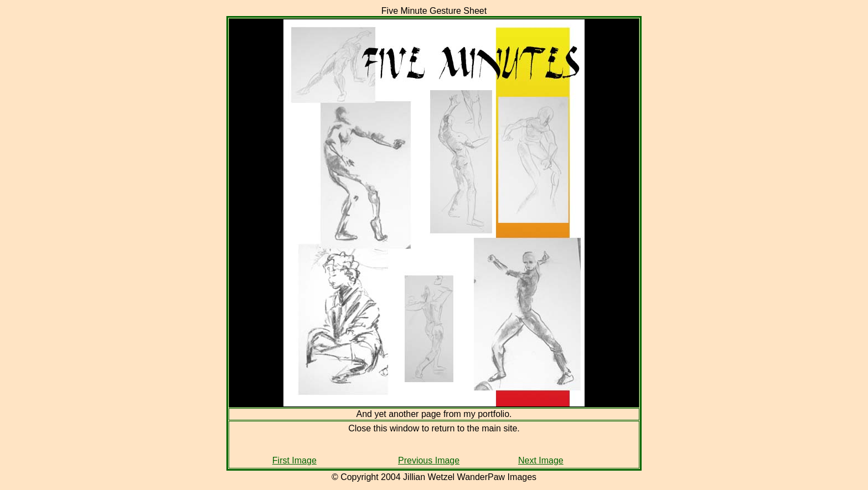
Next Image (541, 460)
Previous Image (429, 460)
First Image (294, 460)
